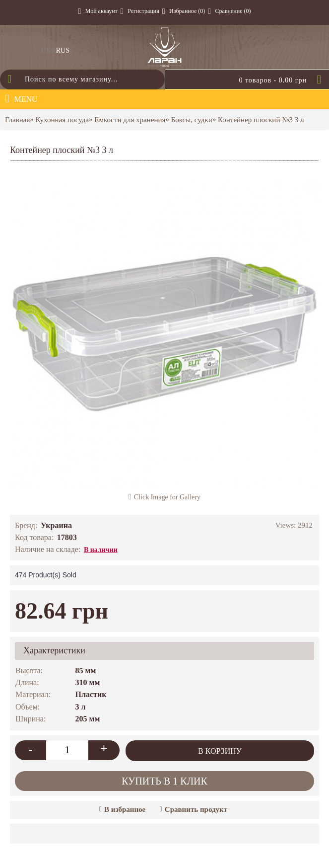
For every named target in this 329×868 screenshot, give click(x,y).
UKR (49, 50)
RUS (63, 50)
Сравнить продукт (196, 809)
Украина (56, 525)
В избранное (125, 809)
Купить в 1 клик (164, 781)
